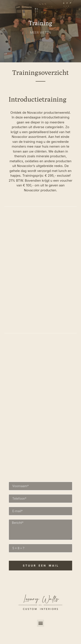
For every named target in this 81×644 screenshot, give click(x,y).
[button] (40, 623)
